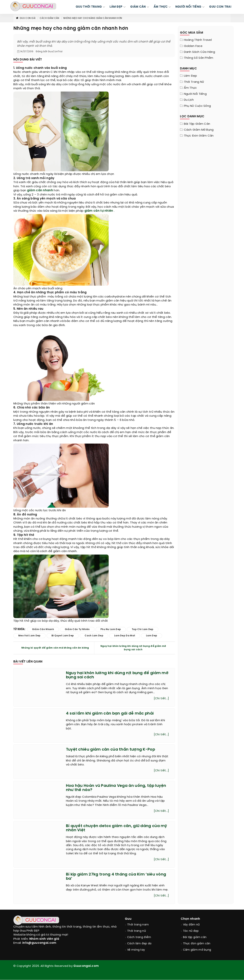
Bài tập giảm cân (197, 124)
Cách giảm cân (49, 18)
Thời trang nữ (194, 82)
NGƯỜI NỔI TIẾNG (188, 7)
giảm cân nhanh (40, 191)
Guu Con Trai (220, 7)
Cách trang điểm (139, 938)
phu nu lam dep (111, 629)
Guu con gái (26, 18)
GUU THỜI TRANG (89, 7)
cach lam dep (94, 636)
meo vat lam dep (29, 636)
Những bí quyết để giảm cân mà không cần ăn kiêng (55, 648)
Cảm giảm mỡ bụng (197, 950)
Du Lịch (189, 100)
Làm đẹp (191, 76)
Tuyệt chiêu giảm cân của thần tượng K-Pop (111, 750)
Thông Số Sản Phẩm (199, 58)
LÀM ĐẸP (116, 7)
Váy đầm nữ (191, 925)
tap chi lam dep (143, 629)
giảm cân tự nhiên (99, 211)
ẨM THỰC (161, 7)
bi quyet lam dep (63, 636)
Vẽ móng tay (136, 950)
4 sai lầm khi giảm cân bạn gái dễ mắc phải (110, 713)
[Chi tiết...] (161, 699)
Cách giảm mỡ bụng (199, 130)
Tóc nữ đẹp (191, 931)
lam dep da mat (125, 636)
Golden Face (193, 46)
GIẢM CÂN (138, 7)
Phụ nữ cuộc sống (197, 106)
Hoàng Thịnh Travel (198, 40)
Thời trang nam (138, 925)
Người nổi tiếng (195, 94)
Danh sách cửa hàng (199, 52)
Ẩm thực (190, 88)
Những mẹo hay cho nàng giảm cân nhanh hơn (93, 18)
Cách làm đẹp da (139, 944)
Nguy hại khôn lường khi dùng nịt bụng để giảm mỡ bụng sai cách (133, 648)
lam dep (152, 636)
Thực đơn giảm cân (199, 136)
